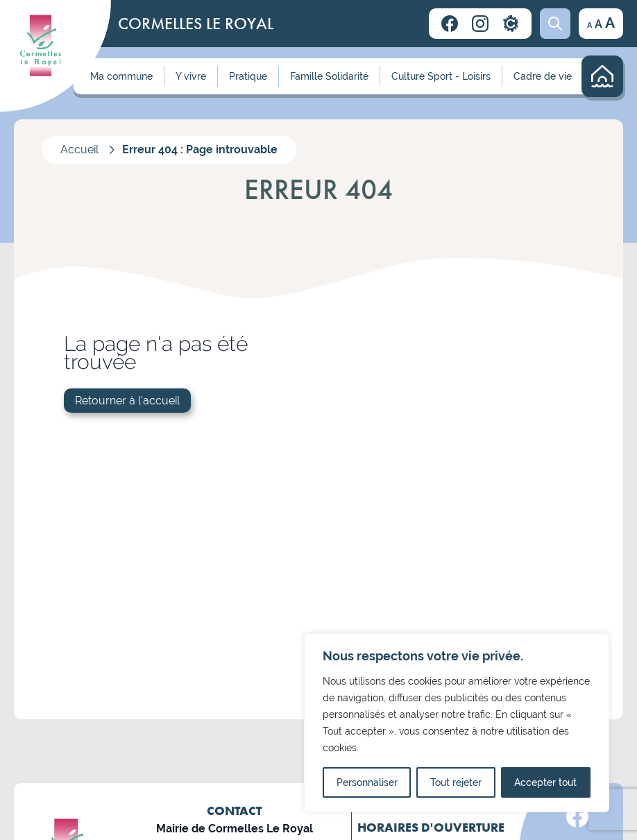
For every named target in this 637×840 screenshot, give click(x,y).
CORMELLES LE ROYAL (196, 23)
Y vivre (191, 76)
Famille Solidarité (329, 76)
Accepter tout (545, 782)
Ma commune (121, 76)
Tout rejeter (456, 782)
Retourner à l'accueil (127, 401)
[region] (457, 723)
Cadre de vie (543, 76)
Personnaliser (367, 782)
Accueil (79, 149)
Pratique (248, 76)
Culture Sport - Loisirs (441, 76)
